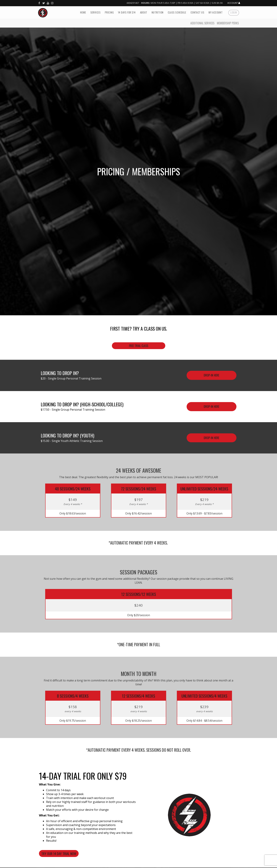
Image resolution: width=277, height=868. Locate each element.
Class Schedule (177, 12)
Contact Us (197, 12)
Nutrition (158, 12)
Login (234, 12)
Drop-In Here (211, 375)
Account (234, 3)
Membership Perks (228, 23)
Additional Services (202, 23)
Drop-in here (211, 407)
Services (95, 12)
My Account (216, 12)
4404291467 (133, 3)
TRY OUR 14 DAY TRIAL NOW (59, 854)
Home (83, 12)
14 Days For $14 (127, 12)
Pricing (109, 12)
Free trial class (139, 346)
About (144, 12)
